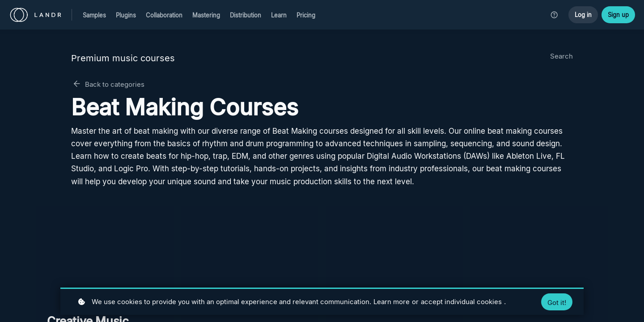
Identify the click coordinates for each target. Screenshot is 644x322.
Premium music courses (123, 58)
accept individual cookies (461, 302)
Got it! (557, 303)
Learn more (392, 302)
